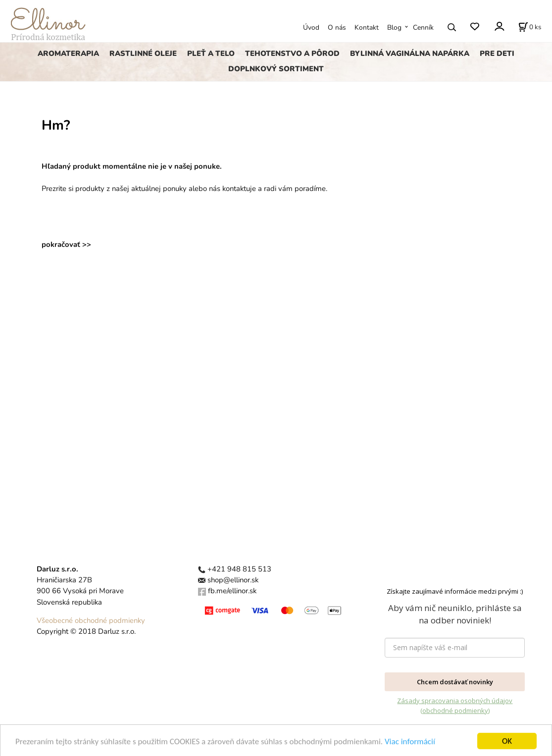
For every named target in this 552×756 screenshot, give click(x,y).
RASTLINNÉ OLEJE (143, 53)
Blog (394, 27)
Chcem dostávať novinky (455, 682)
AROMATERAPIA (68, 53)
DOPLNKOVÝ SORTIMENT (276, 69)
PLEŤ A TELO (211, 53)
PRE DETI (497, 53)
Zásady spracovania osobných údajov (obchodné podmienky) (455, 706)
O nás (337, 27)
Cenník (423, 27)
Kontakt (367, 27)
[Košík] (530, 27)
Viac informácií (410, 747)
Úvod (311, 27)
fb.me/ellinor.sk (232, 591)
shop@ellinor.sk (233, 580)
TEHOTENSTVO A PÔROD (292, 53)
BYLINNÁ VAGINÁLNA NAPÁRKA (410, 53)
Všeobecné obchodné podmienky (91, 620)
